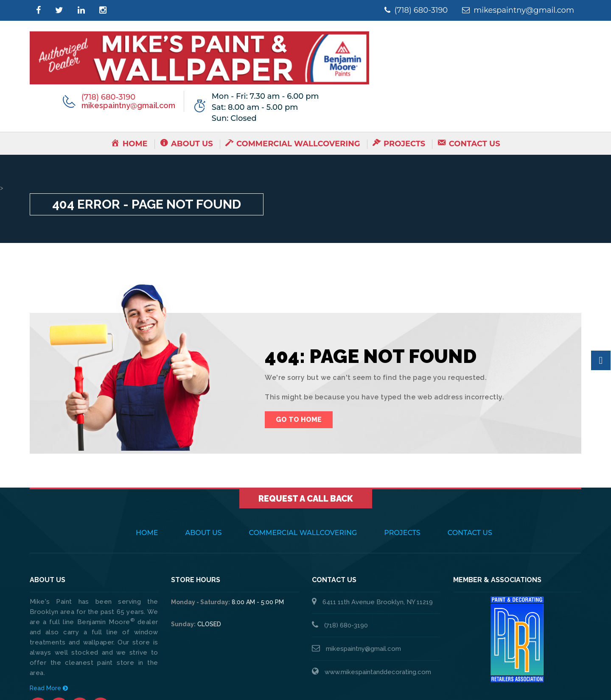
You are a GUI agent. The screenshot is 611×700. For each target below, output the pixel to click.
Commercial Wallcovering (303, 480)
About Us (204, 480)
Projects (402, 480)
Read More (49, 636)
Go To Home (299, 367)
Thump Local (561, 683)
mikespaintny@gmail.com (514, 10)
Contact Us (470, 480)
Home (147, 480)
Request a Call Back (306, 446)
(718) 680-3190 (404, 10)
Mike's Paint (108, 683)
